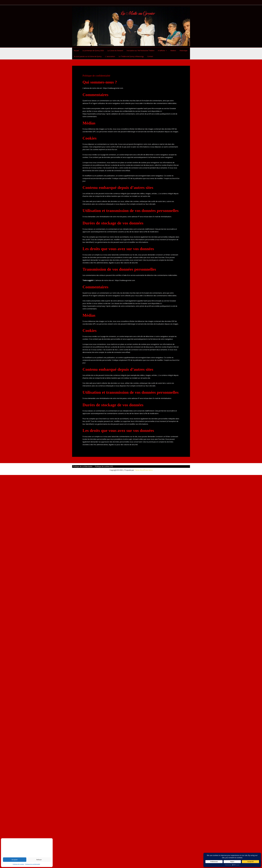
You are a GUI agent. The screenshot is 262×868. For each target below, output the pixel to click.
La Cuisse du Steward (114, 51)
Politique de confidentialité (33, 864)
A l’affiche (160, 51)
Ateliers (171, 51)
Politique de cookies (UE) (102, 466)
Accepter (15, 860)
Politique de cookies (18, 864)
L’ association (109, 56)
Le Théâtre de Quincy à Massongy (130, 56)
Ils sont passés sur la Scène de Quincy (88, 56)
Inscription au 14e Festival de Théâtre (139, 51)
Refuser (39, 860)
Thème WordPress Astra (143, 470)
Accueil (76, 51)
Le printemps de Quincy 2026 (92, 51)
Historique (181, 51)
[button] (164, 51)
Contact (149, 56)
